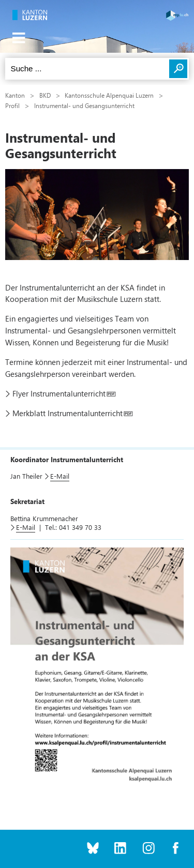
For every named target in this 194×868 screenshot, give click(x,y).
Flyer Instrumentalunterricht (59, 393)
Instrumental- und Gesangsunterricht (84, 105)
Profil (12, 105)
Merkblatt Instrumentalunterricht (68, 413)
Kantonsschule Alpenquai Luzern (109, 95)
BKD (45, 95)
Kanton (15, 95)
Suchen (178, 69)
